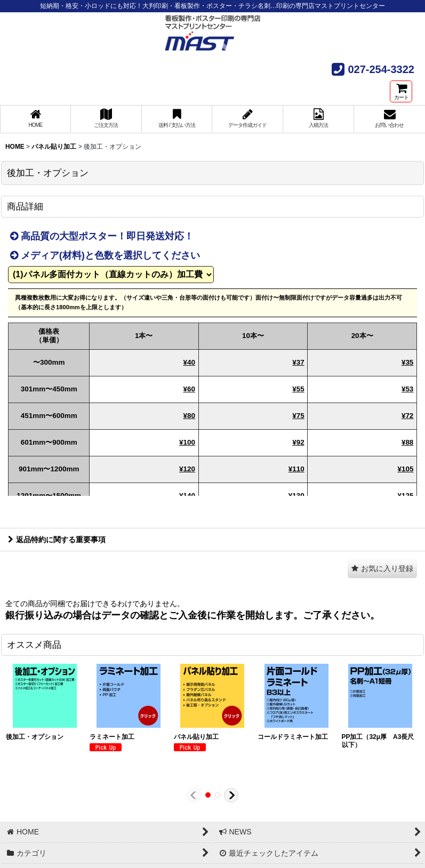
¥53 (407, 389)
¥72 (407, 416)
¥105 (405, 469)
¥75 (298, 416)
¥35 (407, 362)
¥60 (189, 389)
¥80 (189, 416)
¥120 (187, 469)
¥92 (298, 442)
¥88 (407, 442)
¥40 (189, 362)
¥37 (298, 362)
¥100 (187, 442)
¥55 (298, 389)
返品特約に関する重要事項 (57, 540)
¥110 (296, 469)
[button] (382, 569)
